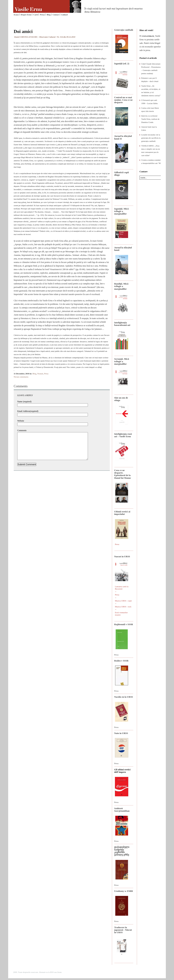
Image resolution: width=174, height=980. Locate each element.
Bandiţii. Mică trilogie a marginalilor (121, 286)
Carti (36, 15)
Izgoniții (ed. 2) (122, 64)
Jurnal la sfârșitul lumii (123, 249)
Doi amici (23, 31)
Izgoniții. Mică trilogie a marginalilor (121, 211)
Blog (48, 15)
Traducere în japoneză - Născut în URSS (123, 930)
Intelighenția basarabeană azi (122, 324)
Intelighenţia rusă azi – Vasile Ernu (123, 435)
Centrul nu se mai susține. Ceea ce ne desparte (123, 100)
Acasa (16, 15)
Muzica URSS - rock (123, 607)
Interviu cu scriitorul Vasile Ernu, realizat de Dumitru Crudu (150, 119)
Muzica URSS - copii (123, 601)
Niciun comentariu (21, 377)
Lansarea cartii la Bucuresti (122, 588)
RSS (52, 972)
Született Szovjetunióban (122, 810)
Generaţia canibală (124, 30)
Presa (42, 15)
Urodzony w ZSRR (124, 891)
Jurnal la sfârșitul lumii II (123, 137)
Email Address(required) (28, 411)
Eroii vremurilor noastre (121, 614)
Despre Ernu (26, 15)
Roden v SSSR (121, 661)
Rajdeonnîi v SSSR (124, 624)
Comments (22, 430)
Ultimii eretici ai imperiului (122, 513)
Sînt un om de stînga (121, 399)
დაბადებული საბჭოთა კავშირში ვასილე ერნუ (122, 851)
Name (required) (24, 402)
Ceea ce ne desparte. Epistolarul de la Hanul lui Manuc (123, 474)
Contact (56, 15)
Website (21, 421)
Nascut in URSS (122, 556)
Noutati (40, 374)
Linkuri (64, 15)
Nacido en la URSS (124, 697)
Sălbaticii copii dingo (122, 174)
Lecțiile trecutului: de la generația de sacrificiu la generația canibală (151, 138)
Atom (59, 972)
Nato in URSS (121, 733)
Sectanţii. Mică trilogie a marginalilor (122, 361)
